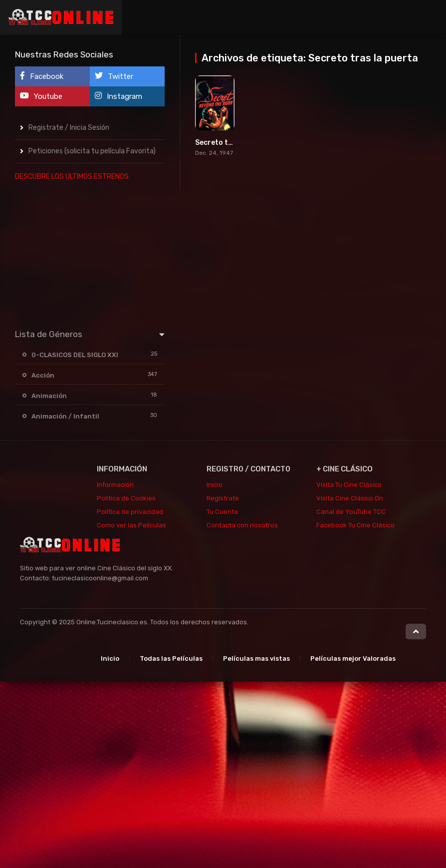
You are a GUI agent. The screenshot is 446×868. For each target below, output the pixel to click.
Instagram (118, 96)
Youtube (41, 96)
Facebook (42, 76)
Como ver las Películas (131, 525)
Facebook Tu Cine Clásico (355, 525)
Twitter (114, 76)
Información (115, 485)
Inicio (215, 485)
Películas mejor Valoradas (353, 658)
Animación (49, 396)
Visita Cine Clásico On (350, 498)
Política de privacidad (130, 512)
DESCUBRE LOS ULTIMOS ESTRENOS (72, 177)
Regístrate (223, 498)
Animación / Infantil (65, 416)
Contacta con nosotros (242, 525)
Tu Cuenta (222, 512)
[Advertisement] (90, 253)
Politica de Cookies (126, 498)
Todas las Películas (171, 658)
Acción (43, 375)
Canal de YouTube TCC (351, 512)
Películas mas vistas (256, 658)
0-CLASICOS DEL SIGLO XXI (75, 355)
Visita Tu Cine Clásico (349, 485)
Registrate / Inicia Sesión (69, 128)
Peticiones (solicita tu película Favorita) (92, 151)
